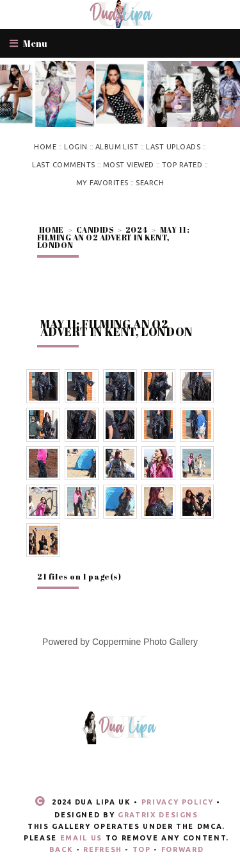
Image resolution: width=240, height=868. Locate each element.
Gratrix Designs (158, 815)
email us (81, 838)
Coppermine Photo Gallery (145, 642)
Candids (95, 230)
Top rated (182, 165)
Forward (183, 849)
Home (45, 147)
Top (142, 849)
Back (61, 849)
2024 (137, 230)
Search (150, 183)
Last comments (63, 165)
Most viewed (129, 165)
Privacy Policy (178, 802)
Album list (117, 147)
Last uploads (173, 147)
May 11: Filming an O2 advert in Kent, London (113, 237)
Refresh (103, 849)
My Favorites (102, 183)
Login (76, 147)
